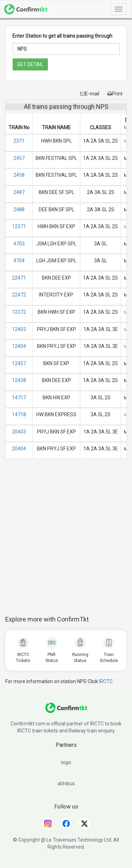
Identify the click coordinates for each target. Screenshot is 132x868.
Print (115, 94)
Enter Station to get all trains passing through (62, 36)
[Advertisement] (66, 541)
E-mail (90, 94)
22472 (19, 295)
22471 (19, 278)
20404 (19, 449)
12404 (19, 346)
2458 (19, 175)
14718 (19, 414)
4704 (19, 261)
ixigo (66, 762)
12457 (19, 363)
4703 (19, 244)
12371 (19, 226)
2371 (19, 141)
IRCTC (106, 681)
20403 (19, 432)
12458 (19, 380)
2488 (19, 210)
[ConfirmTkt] (66, 711)
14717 (19, 398)
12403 (19, 329)
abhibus (66, 783)
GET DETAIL (30, 64)
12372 (19, 312)
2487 (19, 192)
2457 (19, 158)
